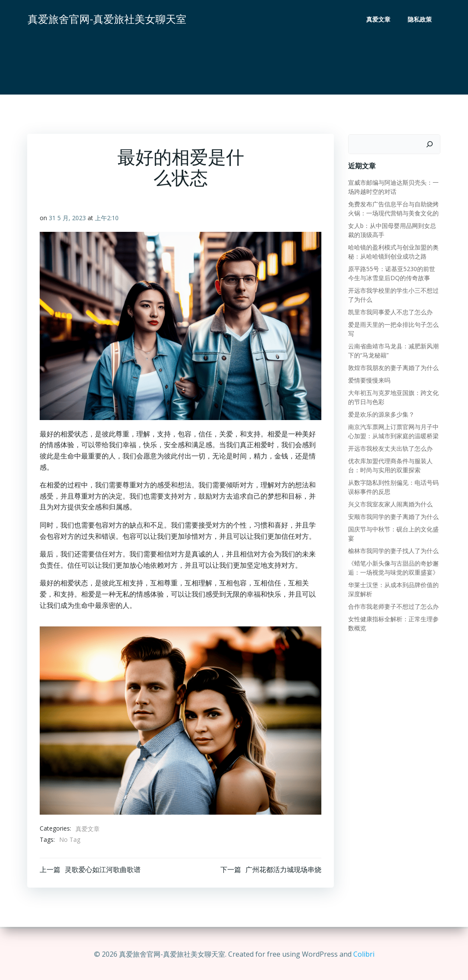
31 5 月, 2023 (68, 220)
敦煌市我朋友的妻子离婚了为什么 (393, 367)
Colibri (364, 954)
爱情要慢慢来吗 (368, 380)
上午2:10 (107, 220)
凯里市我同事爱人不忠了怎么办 (389, 311)
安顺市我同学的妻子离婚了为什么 (393, 516)
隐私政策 (421, 20)
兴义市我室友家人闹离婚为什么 (389, 504)
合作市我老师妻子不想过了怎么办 (393, 606)
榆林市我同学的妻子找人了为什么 (393, 550)
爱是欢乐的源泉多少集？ (380, 414)
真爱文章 (379, 20)
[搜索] (430, 144)
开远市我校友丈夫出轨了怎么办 (389, 448)
